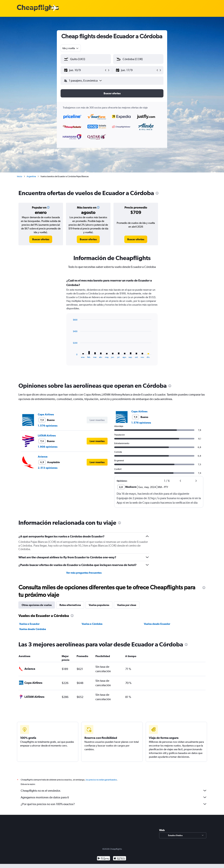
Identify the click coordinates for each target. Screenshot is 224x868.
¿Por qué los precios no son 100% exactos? (114, 804)
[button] (84, 70)
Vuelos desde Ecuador (157, 624)
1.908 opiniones (48, 447)
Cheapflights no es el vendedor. (114, 791)
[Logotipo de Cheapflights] (38, 8)
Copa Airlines (46, 414)
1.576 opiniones (48, 426)
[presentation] (157, 193)
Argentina (31, 176)
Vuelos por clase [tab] (127, 605)
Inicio (20, 176)
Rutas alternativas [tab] (70, 605)
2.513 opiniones (48, 468)
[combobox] (71, 48)
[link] (41, 239)
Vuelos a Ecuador (29, 624)
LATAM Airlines (47, 435)
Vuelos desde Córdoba (33, 629)
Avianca (43, 457)
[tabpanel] (112, 326)
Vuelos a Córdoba (92, 624)
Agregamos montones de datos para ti (114, 797)
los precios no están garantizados (101, 780)
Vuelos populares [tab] (99, 605)
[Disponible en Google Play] (104, 859)
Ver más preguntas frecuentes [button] (84, 573)
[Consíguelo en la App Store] (120, 859)
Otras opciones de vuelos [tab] (37, 605)
